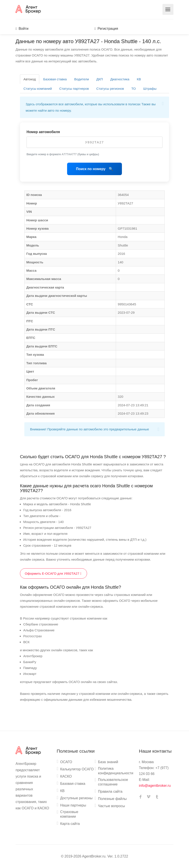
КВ (139, 79)
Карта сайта (70, 824)
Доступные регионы (77, 798)
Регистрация (106, 29)
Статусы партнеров (74, 89)
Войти (22, 29)
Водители (81, 79)
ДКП (100, 79)
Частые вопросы (111, 806)
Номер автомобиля (43, 132)
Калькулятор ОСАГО (77, 769)
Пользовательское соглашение (113, 782)
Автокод (30, 79)
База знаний (108, 762)
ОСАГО (66, 762)
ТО (134, 89)
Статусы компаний (38, 89)
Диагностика (120, 79)
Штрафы (150, 89)
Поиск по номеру (91, 169)
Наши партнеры (73, 805)
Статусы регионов (110, 89)
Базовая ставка (55, 79)
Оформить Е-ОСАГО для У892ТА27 (53, 573)
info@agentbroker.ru (155, 786)
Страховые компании (69, 814)
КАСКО (66, 776)
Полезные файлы (112, 799)
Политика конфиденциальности (116, 771)
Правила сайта (110, 791)
